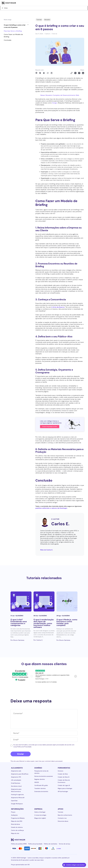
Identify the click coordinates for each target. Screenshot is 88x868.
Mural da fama (16, 824)
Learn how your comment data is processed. (49, 761)
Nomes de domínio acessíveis (44, 776)
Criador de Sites (63, 774)
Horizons (61, 771)
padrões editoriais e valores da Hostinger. (52, 508)
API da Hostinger (63, 791)
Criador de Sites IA (64, 777)
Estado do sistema (17, 827)
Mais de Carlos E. (47, 550)
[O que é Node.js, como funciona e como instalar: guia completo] (67, 601)
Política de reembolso (51, 844)
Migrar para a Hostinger (65, 788)
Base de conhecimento (65, 815)
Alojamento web (16, 771)
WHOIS (37, 782)
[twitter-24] (64, 840)
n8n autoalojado (16, 780)
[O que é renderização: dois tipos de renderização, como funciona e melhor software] (44, 601)
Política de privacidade (35, 844)
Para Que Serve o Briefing (13, 31)
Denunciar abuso (63, 821)
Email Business (16, 783)
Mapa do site (15, 833)
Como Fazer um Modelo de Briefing (13, 36)
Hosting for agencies (17, 795)
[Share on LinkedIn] (83, 73)
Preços (13, 812)
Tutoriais (39, 20)
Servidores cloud (16, 786)
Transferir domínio (40, 788)
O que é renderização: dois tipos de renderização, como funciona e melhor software (44, 623)
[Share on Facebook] (79, 73)
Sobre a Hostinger (40, 812)
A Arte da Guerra (58, 307)
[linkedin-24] (53, 840)
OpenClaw (14, 801)
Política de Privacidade (24, 747)
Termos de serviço (64, 844)
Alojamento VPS (16, 777)
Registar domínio (40, 779)
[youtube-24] (68, 840)
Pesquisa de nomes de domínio (41, 772)
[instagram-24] (61, 840)
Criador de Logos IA (64, 785)
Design (55, 103)
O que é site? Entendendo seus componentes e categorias (19, 622)
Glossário (47, 20)
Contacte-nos (62, 818)
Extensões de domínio (41, 791)
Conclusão (8, 40)
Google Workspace (17, 804)
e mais (59, 848)
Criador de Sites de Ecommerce (64, 781)
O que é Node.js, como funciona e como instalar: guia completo (67, 622)
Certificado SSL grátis (41, 785)
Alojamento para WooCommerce (16, 790)
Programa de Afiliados (18, 818)
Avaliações (14, 815)
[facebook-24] (57, 840)
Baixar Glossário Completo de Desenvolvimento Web (60, 95)
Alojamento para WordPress (20, 774)
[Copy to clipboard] (72, 73)
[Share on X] (75, 73)
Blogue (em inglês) (40, 818)
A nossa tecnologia (40, 815)
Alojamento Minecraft (18, 798)
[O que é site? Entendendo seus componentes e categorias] (21, 601)
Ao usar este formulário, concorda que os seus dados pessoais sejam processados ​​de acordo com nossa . (44, 746)
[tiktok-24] (76, 840)
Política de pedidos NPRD (19, 844)
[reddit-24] (72, 840)
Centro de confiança (17, 830)
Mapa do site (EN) (17, 821)
